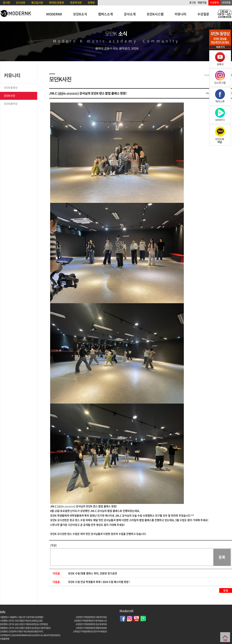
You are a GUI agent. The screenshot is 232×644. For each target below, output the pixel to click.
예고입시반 (37, 2)
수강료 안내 (5, 639)
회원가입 (202, 3)
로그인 (193, 3)
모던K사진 (10, 96)
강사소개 (130, 14)
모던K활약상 (11, 104)
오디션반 (21, 2)
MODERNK (54, 14)
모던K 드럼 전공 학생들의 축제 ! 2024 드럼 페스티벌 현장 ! (99, 582)
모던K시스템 (155, 14)
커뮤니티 (180, 14)
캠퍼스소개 (105, 14)
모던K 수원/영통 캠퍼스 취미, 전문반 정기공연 (93, 573)
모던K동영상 (11, 87)
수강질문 (203, 14)
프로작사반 (76, 2)
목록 (226, 590)
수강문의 (214, 3)
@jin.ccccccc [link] (66, 506)
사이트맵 (226, 3)
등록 (222, 557)
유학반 (91, 2)
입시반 (6, 2)
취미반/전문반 (57, 2)
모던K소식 (80, 14)
